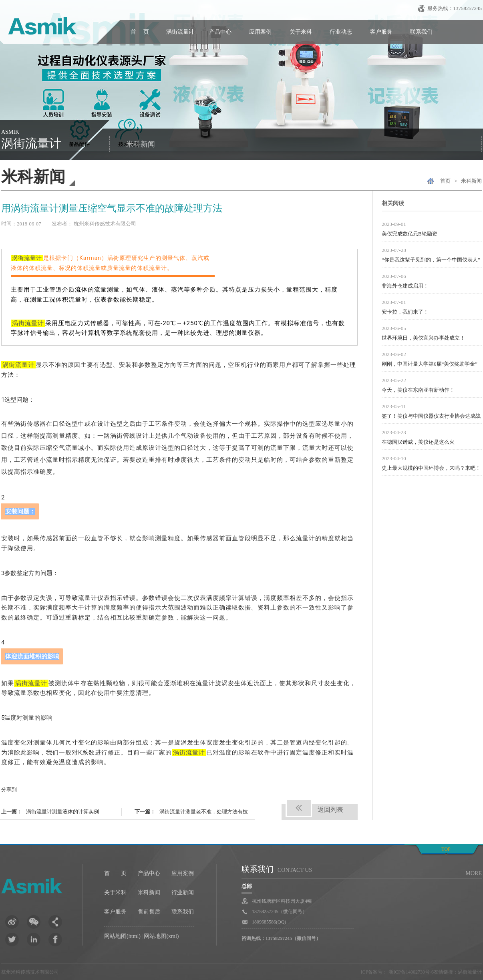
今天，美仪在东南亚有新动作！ (418, 390)
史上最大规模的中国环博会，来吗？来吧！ (431, 468)
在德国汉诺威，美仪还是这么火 (418, 442)
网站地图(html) (122, 936)
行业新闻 (183, 892)
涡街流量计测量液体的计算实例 (62, 812)
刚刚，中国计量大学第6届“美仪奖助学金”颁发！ (430, 365)
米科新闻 (141, 144)
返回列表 (330, 810)
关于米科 (301, 32)
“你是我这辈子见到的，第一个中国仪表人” (431, 260)
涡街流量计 (180, 32)
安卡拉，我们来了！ (405, 312)
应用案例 (260, 32)
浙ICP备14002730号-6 (411, 972)
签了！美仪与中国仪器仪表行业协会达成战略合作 (431, 417)
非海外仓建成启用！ (405, 286)
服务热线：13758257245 (455, 8)
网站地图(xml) (161, 936)
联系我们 (421, 32)
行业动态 (341, 32)
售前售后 (149, 912)
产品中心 (220, 32)
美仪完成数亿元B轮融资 (410, 234)
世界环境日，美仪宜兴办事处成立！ (423, 338)
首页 (445, 181)
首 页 (140, 32)
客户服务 (381, 32)
